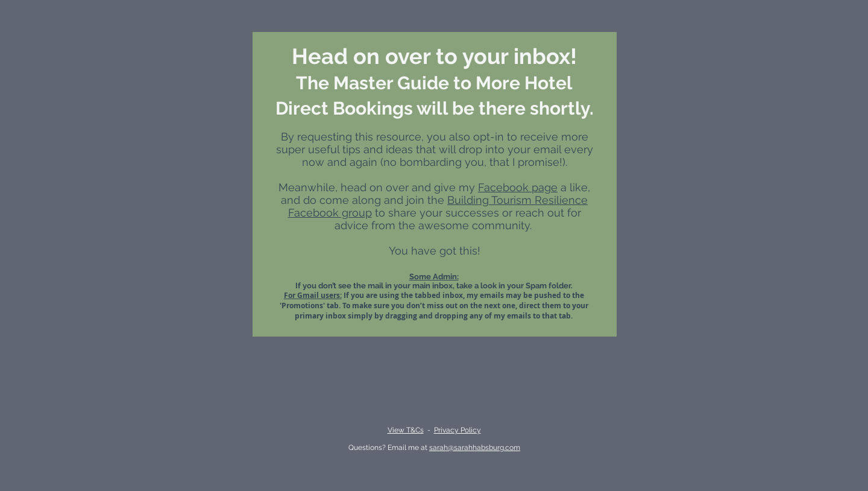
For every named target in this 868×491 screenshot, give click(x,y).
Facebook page (518, 187)
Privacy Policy (458, 430)
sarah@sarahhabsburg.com (475, 448)
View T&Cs (406, 430)
